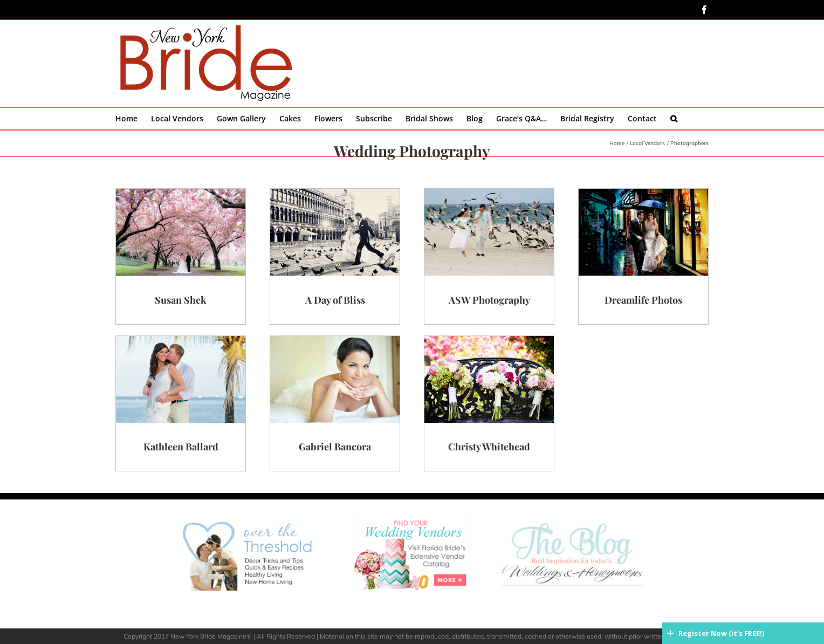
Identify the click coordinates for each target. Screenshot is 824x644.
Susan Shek (181, 300)
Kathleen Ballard (181, 447)
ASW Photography (489, 300)
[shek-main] (181, 193)
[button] (674, 119)
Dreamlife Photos (643, 300)
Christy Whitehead (489, 447)
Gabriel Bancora (335, 447)
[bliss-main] (335, 193)
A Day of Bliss (335, 300)
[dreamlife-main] (643, 193)
